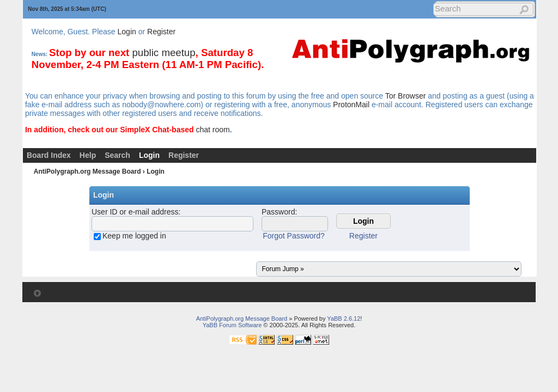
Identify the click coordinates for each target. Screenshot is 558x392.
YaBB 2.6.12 (344, 318)
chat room (213, 130)
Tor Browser (406, 96)
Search (117, 155)
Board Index (49, 155)
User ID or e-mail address (135, 212)
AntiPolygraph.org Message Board (87, 171)
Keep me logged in (134, 236)
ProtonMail (351, 105)
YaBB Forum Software (232, 325)
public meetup (163, 53)
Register (161, 32)
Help (88, 155)
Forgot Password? (294, 236)
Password (278, 212)
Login (127, 32)
